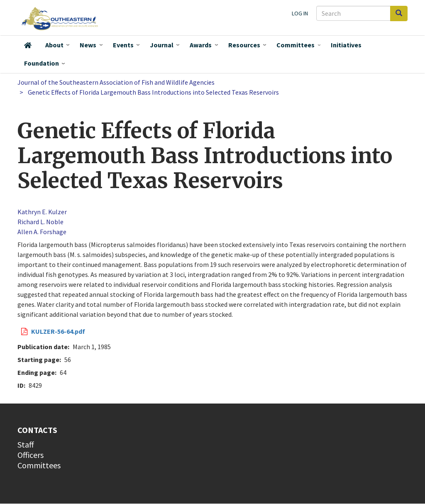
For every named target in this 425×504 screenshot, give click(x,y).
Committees (296, 45)
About (54, 45)
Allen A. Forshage (42, 232)
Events (123, 45)
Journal (162, 45)
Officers (31, 455)
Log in (300, 13)
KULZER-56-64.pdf (58, 331)
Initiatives (346, 45)
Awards (201, 45)
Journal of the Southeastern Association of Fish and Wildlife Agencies (116, 82)
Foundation (42, 63)
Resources (244, 45)
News (88, 45)
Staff (26, 444)
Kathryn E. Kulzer (42, 212)
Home (28, 45)
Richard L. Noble (40, 222)
